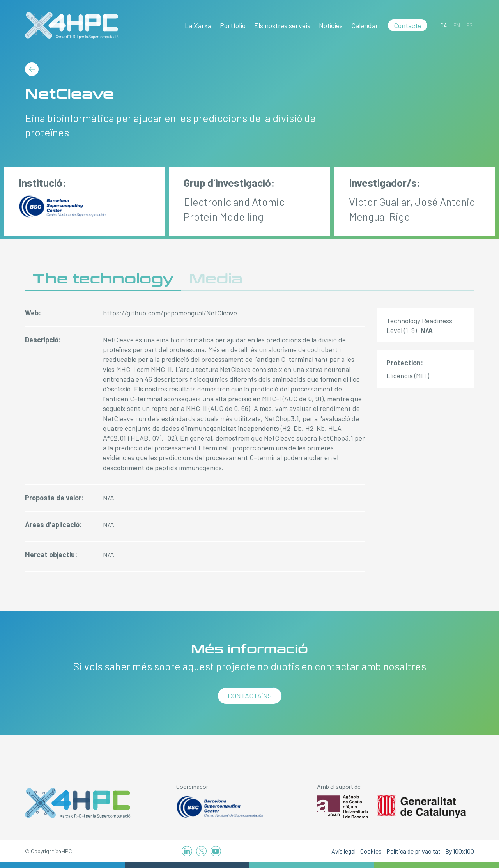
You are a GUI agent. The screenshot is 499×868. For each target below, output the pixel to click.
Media (216, 279)
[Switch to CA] (444, 25)
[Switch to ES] (470, 25)
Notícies (331, 25)
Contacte (408, 25)
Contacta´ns (250, 696)
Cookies (371, 851)
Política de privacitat (413, 851)
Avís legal (343, 851)
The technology (103, 279)
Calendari (365, 25)
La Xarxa (198, 25)
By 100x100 (460, 851)
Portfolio (233, 25)
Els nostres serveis (282, 25)
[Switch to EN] (457, 25)
